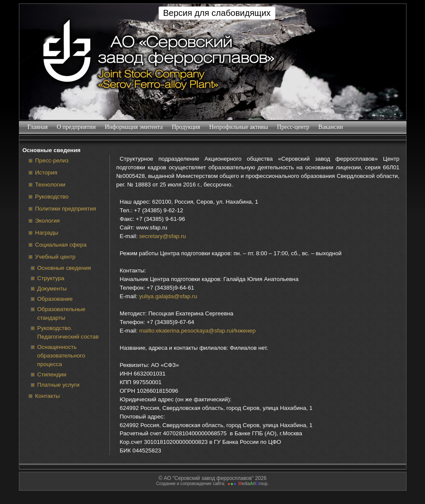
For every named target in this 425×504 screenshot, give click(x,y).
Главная (38, 127)
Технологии (50, 185)
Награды (47, 233)
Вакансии (330, 127)
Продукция (186, 127)
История (46, 173)
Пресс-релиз (52, 160)
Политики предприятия (66, 209)
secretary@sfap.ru (163, 236)
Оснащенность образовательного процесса (61, 356)
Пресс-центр (293, 127)
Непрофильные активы (238, 127)
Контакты (48, 396)
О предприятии (76, 127)
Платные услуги (59, 385)
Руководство (52, 197)
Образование (55, 299)
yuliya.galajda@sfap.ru (168, 296)
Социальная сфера (61, 245)
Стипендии (52, 374)
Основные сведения (64, 268)
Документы (52, 289)
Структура (51, 278)
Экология (48, 221)
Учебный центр (55, 257)
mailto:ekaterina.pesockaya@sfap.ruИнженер (197, 331)
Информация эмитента (134, 127)
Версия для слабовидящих (217, 13)
